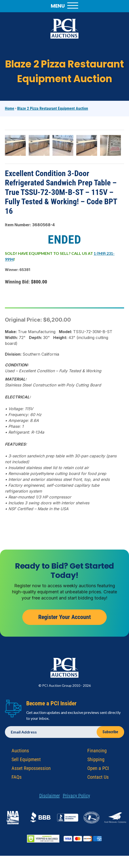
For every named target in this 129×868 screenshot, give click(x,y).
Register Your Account (64, 619)
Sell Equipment (26, 761)
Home (10, 108)
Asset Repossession (31, 770)
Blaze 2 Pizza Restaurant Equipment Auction (53, 108)
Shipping (96, 761)
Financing (97, 752)
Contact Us (98, 778)
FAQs (17, 778)
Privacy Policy (76, 797)
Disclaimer (50, 797)
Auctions (20, 752)
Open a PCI (98, 770)
